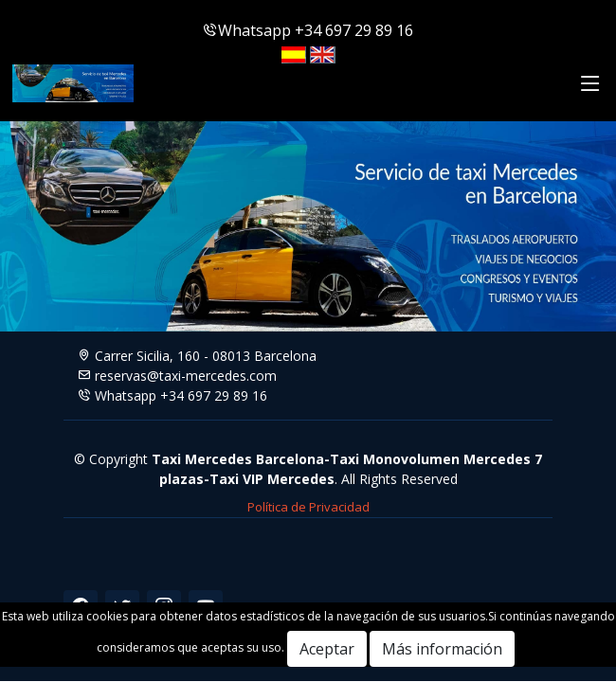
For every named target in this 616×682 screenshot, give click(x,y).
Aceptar (327, 649)
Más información (442, 649)
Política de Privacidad (308, 507)
